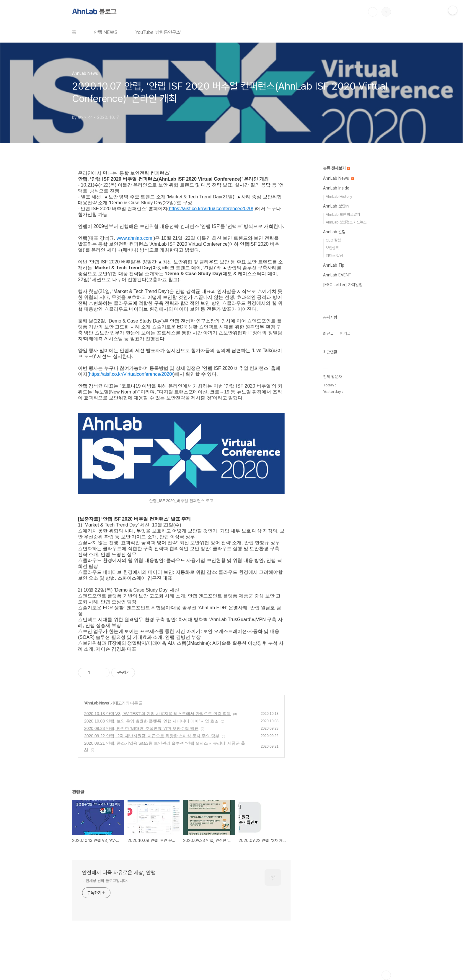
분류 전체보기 (337, 168)
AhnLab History (339, 196)
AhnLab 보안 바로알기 (343, 214)
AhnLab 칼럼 (334, 232)
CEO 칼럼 (333, 240)
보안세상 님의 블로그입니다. (105, 881)
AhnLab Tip (334, 265)
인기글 (345, 333)
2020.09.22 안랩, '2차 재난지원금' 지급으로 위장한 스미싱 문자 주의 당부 (152, 736)
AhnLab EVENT (337, 275)
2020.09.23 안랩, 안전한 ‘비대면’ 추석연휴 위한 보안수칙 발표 (141, 728)
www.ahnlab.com (135, 238)
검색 (373, 12)
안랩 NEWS (106, 32)
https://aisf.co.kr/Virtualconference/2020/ (211, 209)
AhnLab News (97, 703)
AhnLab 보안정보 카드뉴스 (346, 222)
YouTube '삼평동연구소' (158, 32)
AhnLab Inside (336, 188)
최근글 (328, 333)
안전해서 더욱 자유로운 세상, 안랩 (119, 873)
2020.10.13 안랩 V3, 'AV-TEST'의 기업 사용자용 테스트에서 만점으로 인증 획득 (158, 714)
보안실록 (332, 248)
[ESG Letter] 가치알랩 (343, 285)
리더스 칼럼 (334, 256)
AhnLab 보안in (336, 206)
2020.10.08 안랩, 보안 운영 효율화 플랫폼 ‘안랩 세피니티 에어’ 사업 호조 (151, 721)
